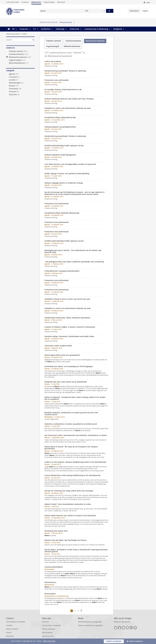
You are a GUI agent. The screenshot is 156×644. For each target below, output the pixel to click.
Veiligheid (117, 29)
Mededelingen (20, 83)
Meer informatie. (49, 641)
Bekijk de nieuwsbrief (122, 622)
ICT (34, 29)
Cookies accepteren (114, 641)
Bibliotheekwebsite (20, 63)
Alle (87, 11)
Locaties (20, 80)
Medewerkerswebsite (13, 34)
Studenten (25, 2)
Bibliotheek (61, 2)
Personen (20, 92)
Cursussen (20, 77)
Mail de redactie (12, 629)
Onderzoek (74, 29)
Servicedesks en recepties (16, 622)
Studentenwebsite (20, 54)
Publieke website (20, 51)
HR (13, 29)
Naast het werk (48, 636)
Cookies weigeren (136, 641)
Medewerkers (36, 2)
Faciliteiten (46, 29)
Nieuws (20, 86)
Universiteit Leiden (13, 2)
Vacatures (20, 95)
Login (148, 2)
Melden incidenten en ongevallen (90, 626)
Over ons (45, 622)
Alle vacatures (47, 633)
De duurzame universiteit (51, 626)
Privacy (9, 633)
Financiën (24, 29)
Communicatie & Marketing (96, 29)
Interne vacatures (49, 629)
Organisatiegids (49, 2)
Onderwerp (20, 89)
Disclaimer (10, 636)
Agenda (20, 74)
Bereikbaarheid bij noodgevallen (90, 622)
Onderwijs (60, 29)
